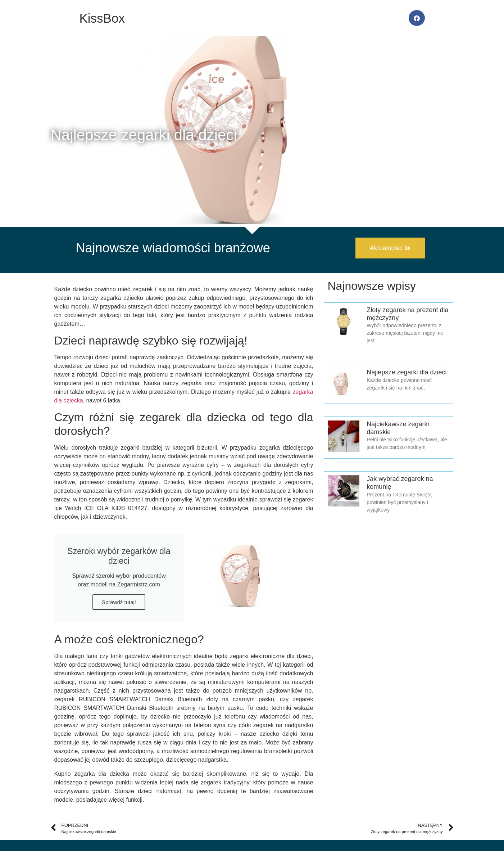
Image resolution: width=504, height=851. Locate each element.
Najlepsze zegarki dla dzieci (407, 372)
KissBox (102, 18)
